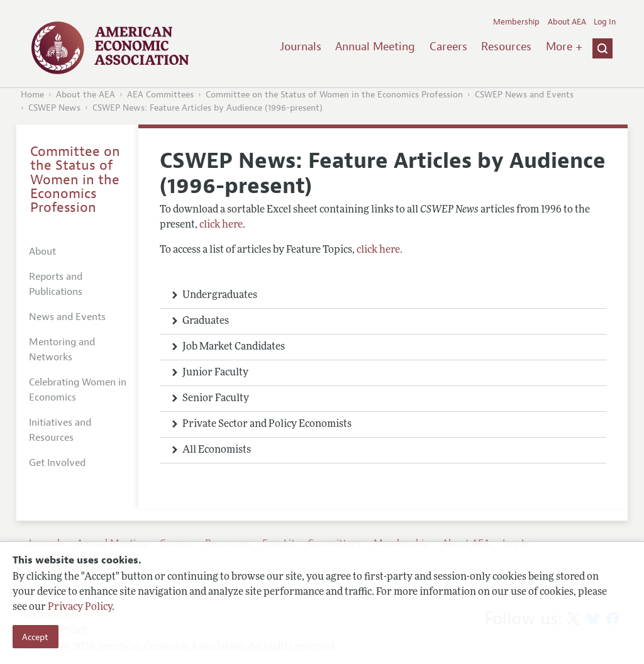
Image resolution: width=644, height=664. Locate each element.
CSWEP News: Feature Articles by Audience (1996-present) (208, 108)
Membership (516, 22)
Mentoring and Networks (62, 350)
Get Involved (57, 463)
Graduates (206, 321)
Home (32, 95)
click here (221, 225)
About (42, 252)
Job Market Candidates (234, 347)
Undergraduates (220, 296)
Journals (301, 47)
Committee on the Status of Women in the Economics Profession (334, 95)
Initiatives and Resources (60, 430)
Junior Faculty (215, 373)
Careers (448, 47)
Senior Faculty (216, 399)
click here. (380, 250)
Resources (506, 47)
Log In (605, 22)
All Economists (217, 450)
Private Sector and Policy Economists (267, 424)
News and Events (67, 317)
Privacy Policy (80, 607)
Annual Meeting (375, 47)
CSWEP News (54, 108)
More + (564, 47)
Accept (35, 637)
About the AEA (86, 95)
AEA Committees (160, 95)
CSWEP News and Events (524, 95)
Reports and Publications (56, 284)
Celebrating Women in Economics (78, 390)
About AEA (567, 22)
